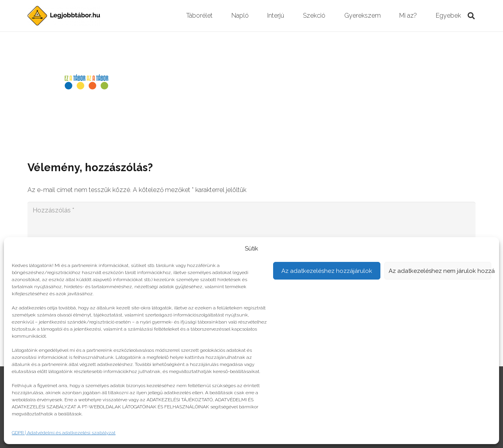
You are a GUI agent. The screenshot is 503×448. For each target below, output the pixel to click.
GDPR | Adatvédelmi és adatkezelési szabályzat (64, 433)
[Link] (64, 16)
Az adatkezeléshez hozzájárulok (327, 271)
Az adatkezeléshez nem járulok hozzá (440, 271)
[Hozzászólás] (251, 227)
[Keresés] (471, 16)
